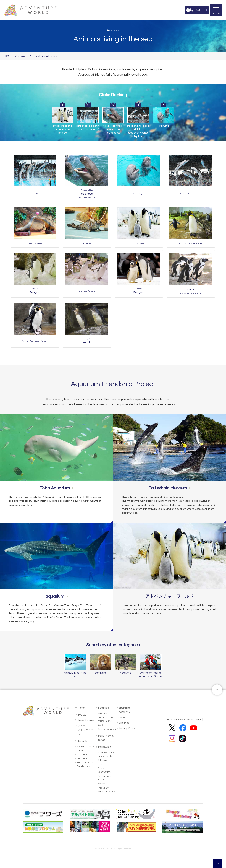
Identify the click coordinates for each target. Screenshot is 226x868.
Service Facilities (107, 729)
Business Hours (106, 752)
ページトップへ (217, 690)
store (100, 725)
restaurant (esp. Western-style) (106, 719)
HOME (7, 56)
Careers (122, 718)
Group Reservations (104, 770)
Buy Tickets (200, 10)
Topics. (82, 715)
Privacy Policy (127, 728)
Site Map (124, 723)
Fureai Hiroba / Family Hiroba (85, 764)
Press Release (86, 720)
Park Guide (105, 747)
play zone (103, 713)
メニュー (216, 14)
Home (81, 708)
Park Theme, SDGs (106, 738)
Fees (100, 764)
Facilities (103, 708)
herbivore (82, 758)
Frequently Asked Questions (106, 790)
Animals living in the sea (85, 749)
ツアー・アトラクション (86, 730)
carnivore (82, 754)
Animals (20, 56)
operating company (125, 710)
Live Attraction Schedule (105, 758)
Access (101, 784)
